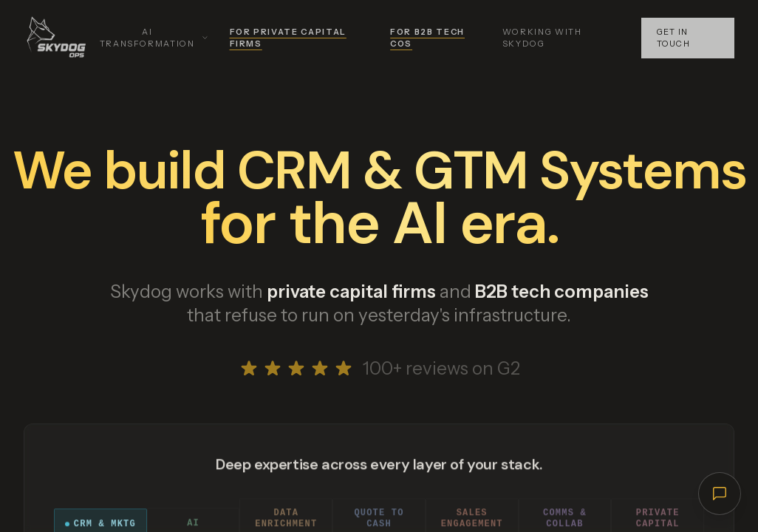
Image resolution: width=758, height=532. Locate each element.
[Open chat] (719, 493)
